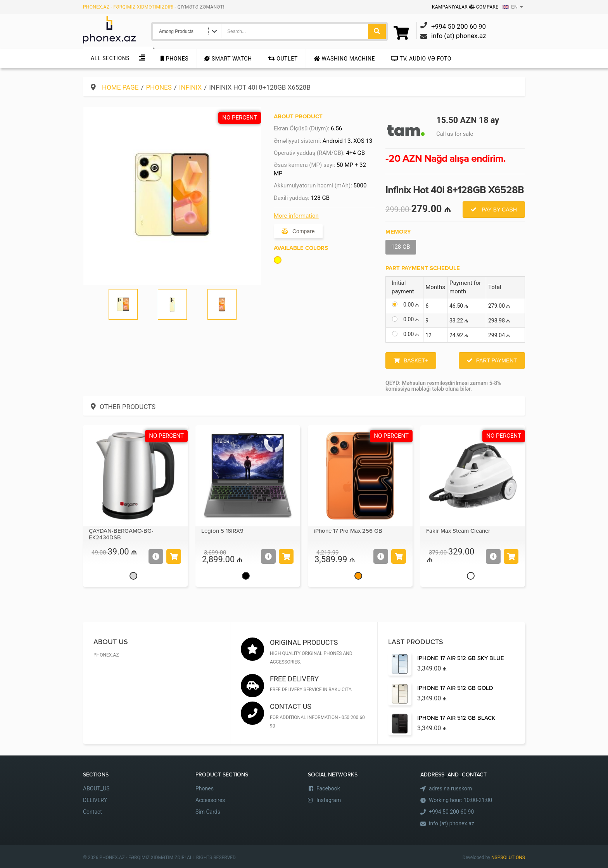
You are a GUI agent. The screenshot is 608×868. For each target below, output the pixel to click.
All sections (110, 58)
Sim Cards (208, 812)
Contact (92, 812)
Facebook (328, 788)
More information (296, 216)
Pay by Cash (498, 210)
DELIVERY (95, 800)
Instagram (329, 800)
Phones (174, 59)
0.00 (411, 305)
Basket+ (416, 360)
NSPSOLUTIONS (508, 858)
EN (510, 7)
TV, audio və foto (421, 59)
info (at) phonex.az (452, 823)
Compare (484, 7)
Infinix (190, 87)
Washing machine (344, 59)
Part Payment (497, 360)
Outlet (283, 59)
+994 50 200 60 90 (451, 812)
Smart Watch (228, 59)
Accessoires (210, 800)
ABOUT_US (96, 788)
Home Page (120, 87)
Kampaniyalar (450, 7)
